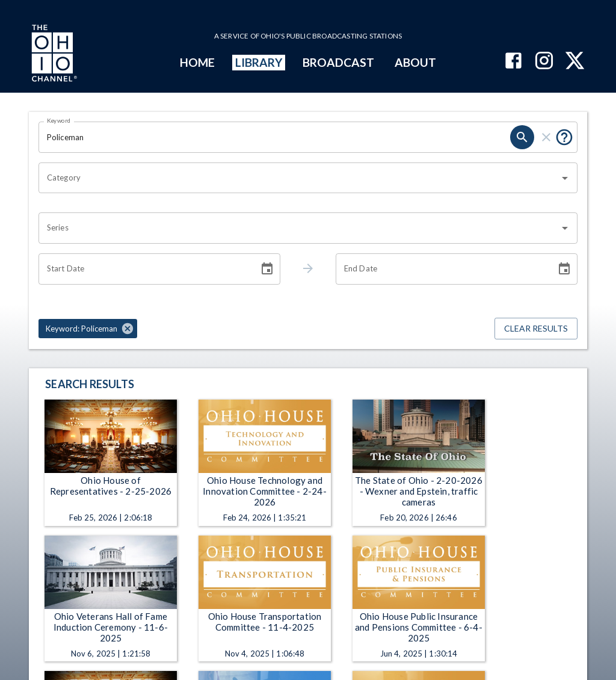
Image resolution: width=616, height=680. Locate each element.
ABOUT (415, 62)
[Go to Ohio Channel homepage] (53, 55)
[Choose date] (267, 269)
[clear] (546, 137)
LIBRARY (259, 62)
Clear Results (536, 329)
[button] (88, 329)
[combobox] (299, 178)
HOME (197, 62)
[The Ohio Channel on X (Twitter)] (575, 62)
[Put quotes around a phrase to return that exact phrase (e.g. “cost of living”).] (564, 137)
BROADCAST (339, 62)
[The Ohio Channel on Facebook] (513, 62)
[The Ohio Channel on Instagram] (544, 62)
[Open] (565, 178)
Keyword (59, 120)
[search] (522, 137)
